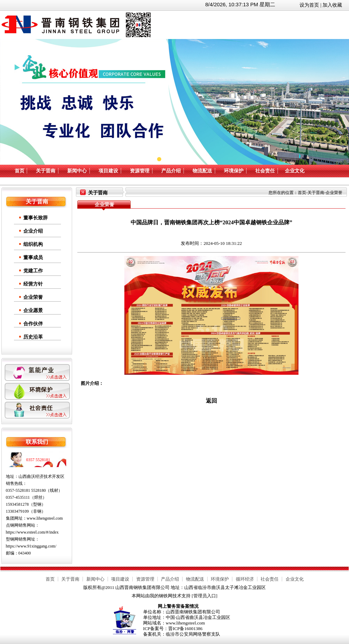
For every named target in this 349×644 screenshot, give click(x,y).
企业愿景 (33, 311)
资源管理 (140, 171)
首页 (20, 171)
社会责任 (265, 171)
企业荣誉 (33, 297)
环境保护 (234, 171)
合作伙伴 (33, 324)
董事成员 (33, 258)
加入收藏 (332, 5)
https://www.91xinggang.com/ (31, 546)
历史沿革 (33, 337)
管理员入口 (205, 596)
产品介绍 (171, 171)
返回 (211, 401)
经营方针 (33, 284)
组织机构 (33, 244)
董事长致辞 (36, 218)
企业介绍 (33, 231)
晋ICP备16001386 (185, 629)
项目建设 (108, 171)
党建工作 (33, 271)
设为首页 (309, 5)
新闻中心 (77, 171)
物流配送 (202, 171)
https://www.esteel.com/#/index (32, 532)
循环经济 (245, 579)
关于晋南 (46, 171)
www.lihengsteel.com (45, 518)
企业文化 (295, 171)
